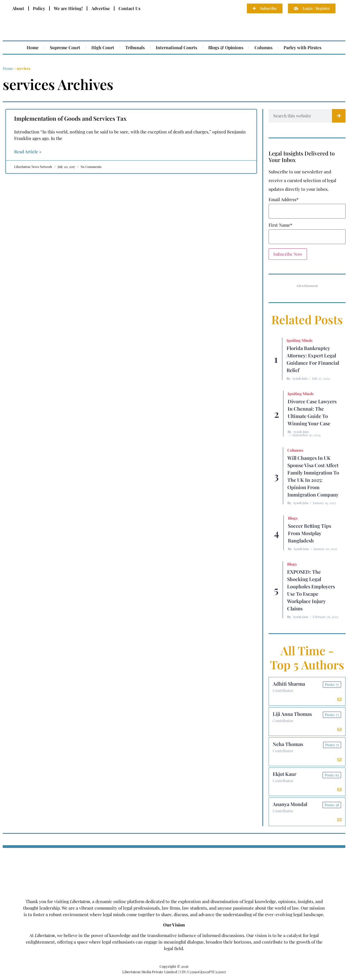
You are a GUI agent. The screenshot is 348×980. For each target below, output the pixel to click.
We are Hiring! (68, 8)
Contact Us (129, 8)
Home (33, 47)
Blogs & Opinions (226, 47)
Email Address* (284, 199)
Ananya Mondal (290, 807)
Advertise (101, 8)
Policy (39, 8)
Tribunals (135, 47)
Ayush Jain (300, 378)
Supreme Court (65, 47)
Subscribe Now (288, 254)
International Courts (176, 47)
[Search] (339, 116)
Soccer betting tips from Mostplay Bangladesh (310, 533)
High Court (103, 47)
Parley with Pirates (302, 47)
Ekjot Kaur (285, 776)
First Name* (280, 225)
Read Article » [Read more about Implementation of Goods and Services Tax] (28, 152)
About (18, 8)
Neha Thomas (288, 745)
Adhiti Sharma (289, 684)
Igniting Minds (299, 340)
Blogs (293, 518)
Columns (263, 47)
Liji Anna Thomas (293, 715)
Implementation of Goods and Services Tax (70, 118)
